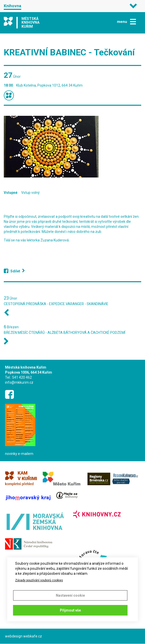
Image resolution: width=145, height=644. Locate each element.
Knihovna (13, 6)
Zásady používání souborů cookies (39, 580)
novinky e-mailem (19, 454)
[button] (72, 147)
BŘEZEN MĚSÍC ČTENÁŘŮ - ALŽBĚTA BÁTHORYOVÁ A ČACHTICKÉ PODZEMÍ (65, 333)
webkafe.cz (33, 636)
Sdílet (15, 271)
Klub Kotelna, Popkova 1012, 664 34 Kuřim (49, 85)
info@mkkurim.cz (19, 382)
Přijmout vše (70, 610)
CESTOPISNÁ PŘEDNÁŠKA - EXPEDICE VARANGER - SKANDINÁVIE (56, 304)
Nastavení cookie (70, 595)
